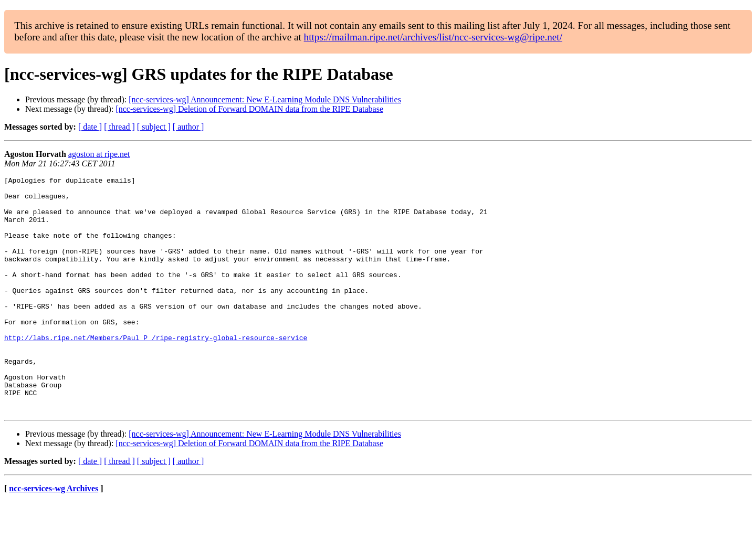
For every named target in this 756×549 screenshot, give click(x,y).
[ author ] (188, 127)
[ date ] (90, 127)
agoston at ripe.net (99, 154)
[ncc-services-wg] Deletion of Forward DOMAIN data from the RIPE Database (249, 109)
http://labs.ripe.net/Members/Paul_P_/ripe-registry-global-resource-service (156, 371)
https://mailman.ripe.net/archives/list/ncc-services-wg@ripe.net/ (433, 37)
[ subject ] (154, 127)
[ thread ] (119, 127)
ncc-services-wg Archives (54, 536)
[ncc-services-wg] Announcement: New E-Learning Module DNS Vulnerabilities (265, 99)
